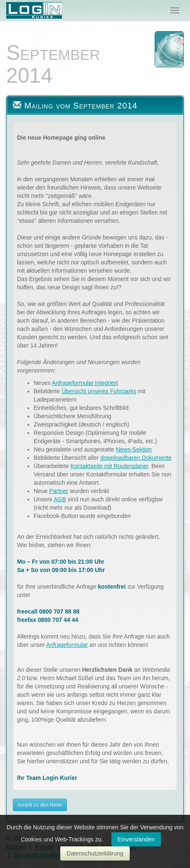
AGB (60, 499)
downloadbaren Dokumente (136, 458)
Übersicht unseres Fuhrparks (99, 391)
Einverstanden (136, 839)
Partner (59, 491)
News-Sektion (134, 449)
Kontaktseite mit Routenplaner (110, 466)
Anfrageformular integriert (85, 383)
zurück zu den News (40, 805)
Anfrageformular (67, 645)
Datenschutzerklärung (95, 853)
